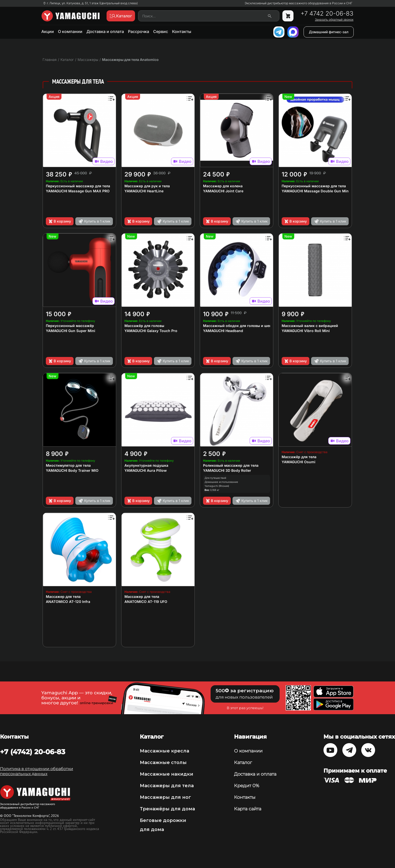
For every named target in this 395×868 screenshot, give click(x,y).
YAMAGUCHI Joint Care (223, 191)
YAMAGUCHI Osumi (299, 462)
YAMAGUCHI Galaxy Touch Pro (151, 331)
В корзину (60, 221)
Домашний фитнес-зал (329, 32)
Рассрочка (139, 31)
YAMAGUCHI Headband (223, 331)
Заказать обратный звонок (334, 20)
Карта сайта (248, 809)
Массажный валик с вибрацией (310, 326)
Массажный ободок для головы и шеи (237, 326)
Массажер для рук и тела (147, 186)
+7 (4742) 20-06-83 (33, 752)
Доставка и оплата (105, 31)
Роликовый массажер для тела (231, 465)
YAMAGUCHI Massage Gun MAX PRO (78, 191)
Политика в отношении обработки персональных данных (37, 771)
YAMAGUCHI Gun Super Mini (71, 331)
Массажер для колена (223, 186)
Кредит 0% (247, 786)
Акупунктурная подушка (146, 465)
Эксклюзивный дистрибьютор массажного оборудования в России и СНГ (299, 3)
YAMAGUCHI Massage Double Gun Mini (316, 191)
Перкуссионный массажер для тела (78, 186)
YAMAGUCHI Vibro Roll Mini (306, 331)
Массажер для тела (63, 596)
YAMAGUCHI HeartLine (144, 191)
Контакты (182, 31)
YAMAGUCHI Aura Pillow (146, 470)
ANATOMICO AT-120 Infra (68, 602)
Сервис (161, 31)
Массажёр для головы (144, 326)
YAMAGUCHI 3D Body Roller (227, 470)
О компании (70, 31)
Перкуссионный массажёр (70, 326)
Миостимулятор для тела (68, 465)
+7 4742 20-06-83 (327, 14)
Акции (48, 31)
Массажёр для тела (299, 457)
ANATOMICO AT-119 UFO (146, 602)
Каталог (243, 763)
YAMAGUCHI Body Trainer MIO (72, 470)
